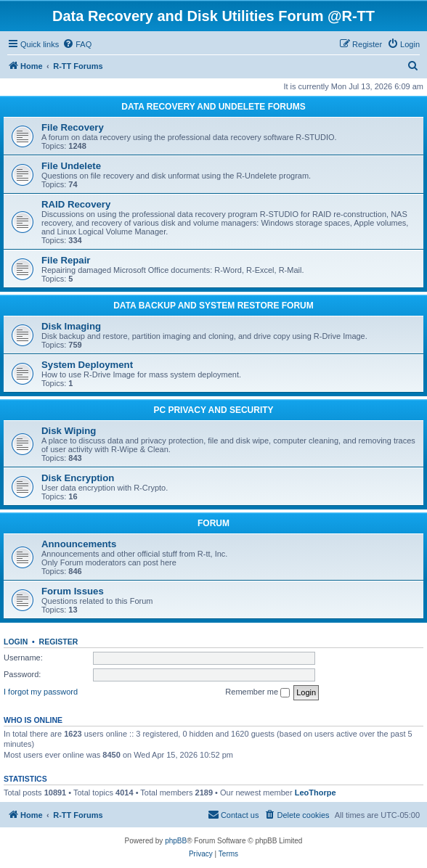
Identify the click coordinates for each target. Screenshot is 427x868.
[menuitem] (77, 44)
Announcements (79, 544)
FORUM (213, 523)
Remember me (257, 692)
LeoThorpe (316, 793)
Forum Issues (73, 591)
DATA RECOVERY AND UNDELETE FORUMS (213, 107)
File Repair (66, 260)
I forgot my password (41, 692)
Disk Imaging (71, 326)
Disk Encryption (78, 478)
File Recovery (73, 127)
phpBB (176, 841)
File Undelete (71, 166)
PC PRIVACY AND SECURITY (213, 410)
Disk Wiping (69, 431)
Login (16, 642)
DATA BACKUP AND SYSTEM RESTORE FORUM (213, 306)
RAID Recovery (76, 204)
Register (59, 642)
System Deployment (87, 365)
